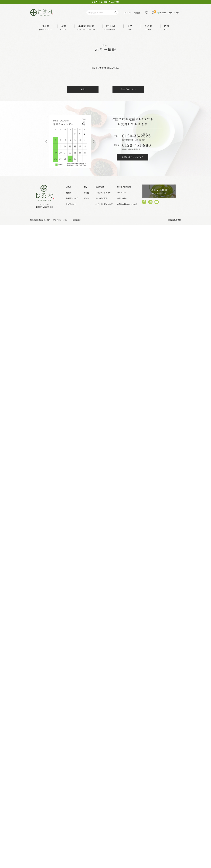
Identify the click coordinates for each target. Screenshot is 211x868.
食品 (86, 187)
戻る (83, 89)
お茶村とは (100, 187)
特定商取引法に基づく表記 (40, 220)
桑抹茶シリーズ (72, 198)
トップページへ (128, 89)
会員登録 (137, 12)
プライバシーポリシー (61, 220)
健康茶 (68, 193)
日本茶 (68, 187)
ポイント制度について (104, 204)
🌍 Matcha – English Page (168, 12)
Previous (46, 141)
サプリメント (71, 204)
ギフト (86, 198)
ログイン (127, 12)
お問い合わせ (122, 198)
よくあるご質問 (101, 198)
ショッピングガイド (103, 193)
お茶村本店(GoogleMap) (127, 204)
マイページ (121, 193)
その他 (86, 193)
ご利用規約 (77, 220)
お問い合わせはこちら (133, 157)
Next (94, 141)
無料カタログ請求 (124, 187)
